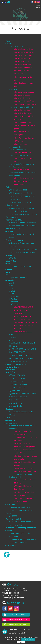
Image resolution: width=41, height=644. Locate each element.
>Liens (7, 272)
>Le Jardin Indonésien (23, 68)
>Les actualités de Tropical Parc (22, 164)
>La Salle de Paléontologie (25, 104)
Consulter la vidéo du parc (20, 630)
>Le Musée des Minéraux (24, 101)
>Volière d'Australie (17, 375)
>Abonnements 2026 (13, 220)
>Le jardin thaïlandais (23, 55)
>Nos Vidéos (10, 372)
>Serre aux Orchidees (18, 384)
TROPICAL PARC (9, 588)
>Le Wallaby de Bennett (24, 138)
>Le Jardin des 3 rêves (23, 49)
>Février (13, 337)
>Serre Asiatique (16, 381)
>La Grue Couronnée (23, 122)
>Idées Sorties (10, 261)
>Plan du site (10, 370)
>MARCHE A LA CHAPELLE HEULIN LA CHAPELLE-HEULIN (26, 326)
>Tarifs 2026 (15, 199)
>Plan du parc (10, 545)
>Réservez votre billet (13, 519)
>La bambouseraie (22, 71)
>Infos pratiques (11, 205)
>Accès (7, 264)
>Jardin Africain (16, 400)
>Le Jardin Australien (23, 65)
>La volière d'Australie (23, 113)
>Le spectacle (15, 147)
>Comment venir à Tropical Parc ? (23, 214)
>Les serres (14, 89)
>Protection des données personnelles (20, 528)
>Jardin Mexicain (16, 391)
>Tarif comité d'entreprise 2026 (22, 196)
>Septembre (14, 296)
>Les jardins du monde (19, 46)
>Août (12, 294)
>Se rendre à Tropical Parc (20, 266)
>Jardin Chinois (16, 403)
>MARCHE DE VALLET (23, 332)
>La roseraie (19, 74)
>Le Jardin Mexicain (22, 58)
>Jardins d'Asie (16, 406)
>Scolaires (9, 231)
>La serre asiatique (22, 95)
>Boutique (9, 409)
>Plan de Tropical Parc (19, 211)
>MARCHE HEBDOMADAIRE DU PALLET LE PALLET (23, 316)
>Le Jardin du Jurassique (24, 52)
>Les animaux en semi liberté (21, 107)
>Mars (12, 340)
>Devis (7, 418)
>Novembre (14, 302)
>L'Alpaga (18, 141)
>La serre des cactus (23, 98)
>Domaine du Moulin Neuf (20, 507)
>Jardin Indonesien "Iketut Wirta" (23, 394)
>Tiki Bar (13, 258)
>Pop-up (8, 530)
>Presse (8, 513)
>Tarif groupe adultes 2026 (20, 193)
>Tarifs (7, 187)
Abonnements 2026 (18, 620)
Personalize (21, 642)
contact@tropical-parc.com (13, 598)
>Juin (11, 288)
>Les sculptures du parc (19, 155)
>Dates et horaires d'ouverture (22, 208)
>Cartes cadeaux (11, 217)
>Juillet (12, 291)
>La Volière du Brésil (23, 110)
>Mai (11, 286)
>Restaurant (10, 255)
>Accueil (8, 41)
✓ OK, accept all (28, 640)
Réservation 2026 (17, 625)
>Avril (12, 283)
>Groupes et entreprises (14, 240)
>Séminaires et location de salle (22, 252)
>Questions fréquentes (19, 277)
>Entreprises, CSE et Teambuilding (23, 249)
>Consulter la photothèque (15, 364)
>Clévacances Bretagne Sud (21, 510)
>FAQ (7, 275)
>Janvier (13, 335)
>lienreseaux (10, 420)
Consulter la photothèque (19, 633)
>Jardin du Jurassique (18, 397)
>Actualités (9, 280)
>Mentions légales (12, 367)
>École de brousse (17, 167)
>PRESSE (13, 516)
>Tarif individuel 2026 (18, 190)
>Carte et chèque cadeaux (20, 202)
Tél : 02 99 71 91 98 (11, 593)
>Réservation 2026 (12, 229)
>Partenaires (10, 504)
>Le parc (8, 44)
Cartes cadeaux (17, 615)
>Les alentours (10, 423)
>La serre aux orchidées (24, 92)
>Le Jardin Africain (22, 61)
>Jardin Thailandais (17, 387)
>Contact (8, 269)
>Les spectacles (21, 144)
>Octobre (13, 299)
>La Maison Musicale (18, 150)
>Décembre (14, 304)
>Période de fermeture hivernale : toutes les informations (23, 181)
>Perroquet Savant (17, 378)
